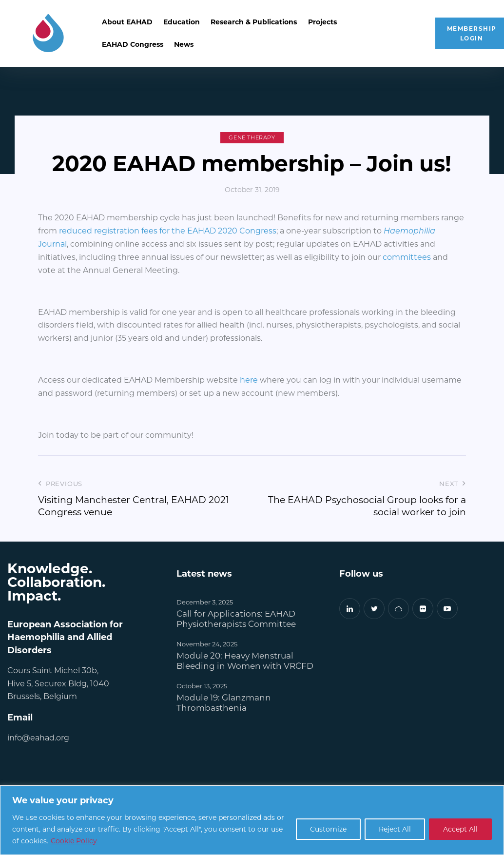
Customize (328, 829)
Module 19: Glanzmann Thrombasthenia (224, 702)
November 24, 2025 (207, 644)
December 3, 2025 (205, 602)
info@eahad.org (38, 737)
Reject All (395, 829)
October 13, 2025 (202, 686)
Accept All (460, 829)
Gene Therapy (252, 137)
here (250, 379)
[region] (252, 820)
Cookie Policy (74, 841)
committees (408, 257)
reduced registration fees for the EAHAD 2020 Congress (168, 230)
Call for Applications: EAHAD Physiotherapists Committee (236, 619)
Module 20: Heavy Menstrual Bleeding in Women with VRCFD (245, 661)
